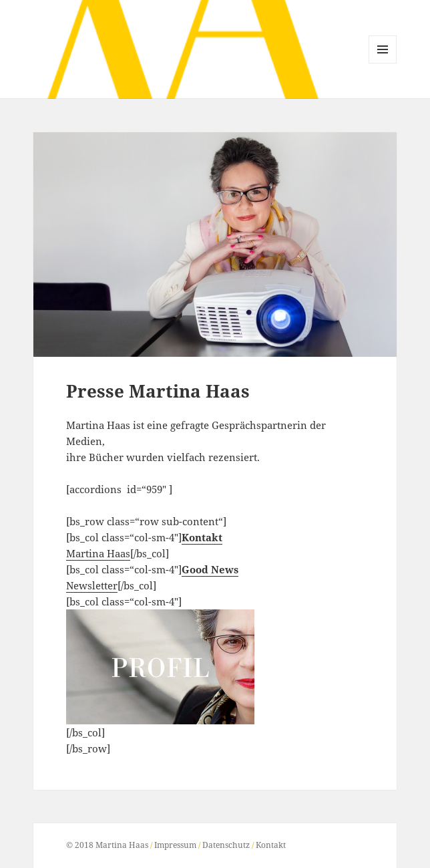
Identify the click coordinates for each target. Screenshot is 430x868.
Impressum (175, 845)
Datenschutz (226, 845)
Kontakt (271, 845)
